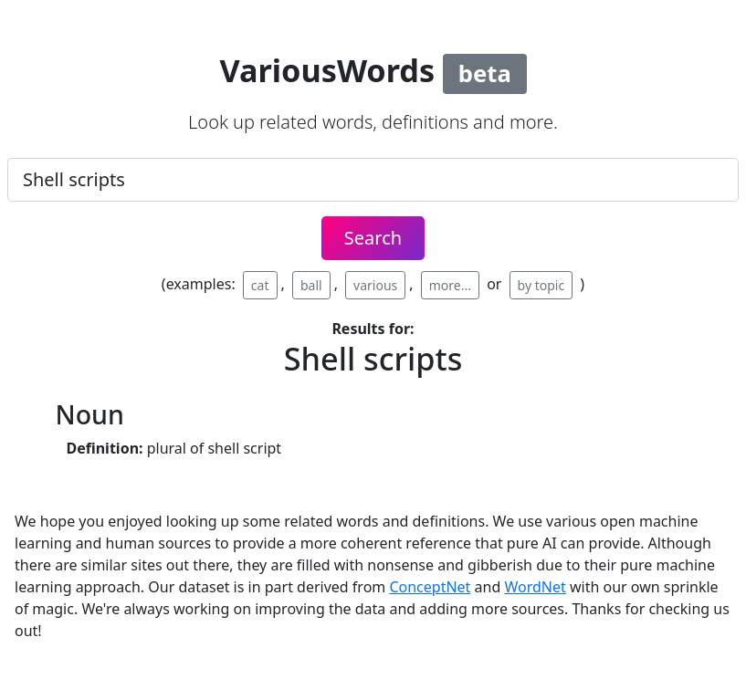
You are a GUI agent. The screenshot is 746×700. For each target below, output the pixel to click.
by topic (541, 285)
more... (450, 285)
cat (260, 285)
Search (373, 238)
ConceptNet (430, 587)
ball (311, 285)
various (375, 285)
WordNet (535, 587)
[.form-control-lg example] (373, 180)
